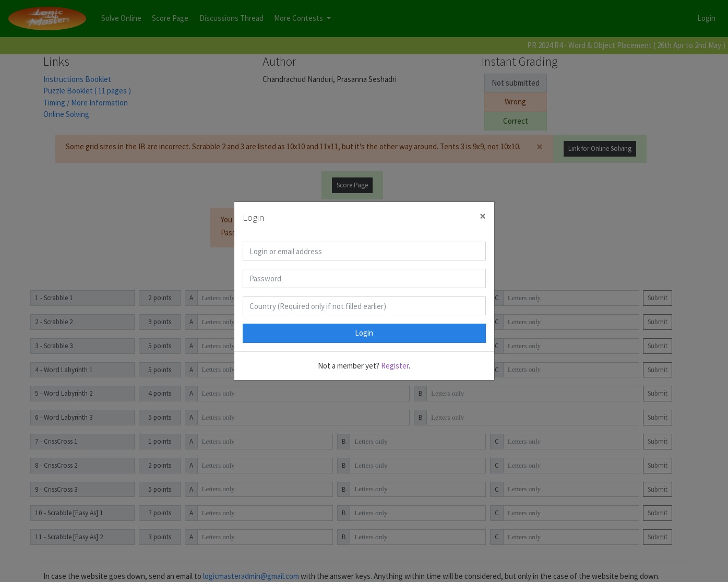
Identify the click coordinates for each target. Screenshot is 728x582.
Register (395, 366)
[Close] (483, 216)
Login (364, 333)
